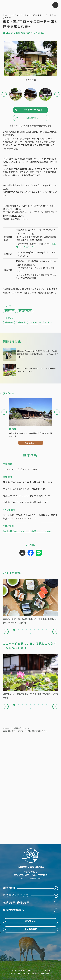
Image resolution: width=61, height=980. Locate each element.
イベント (34, 323)
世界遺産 (22, 323)
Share (31, 553)
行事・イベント (20, 728)
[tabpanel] (31, 602)
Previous (4, 94)
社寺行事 (9, 323)
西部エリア (10, 311)
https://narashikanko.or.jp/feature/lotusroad (31, 370)
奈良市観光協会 (19, 5)
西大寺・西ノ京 (25, 311)
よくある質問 (31, 929)
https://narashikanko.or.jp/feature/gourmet (31, 602)
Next (57, 94)
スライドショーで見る (32, 110)
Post (22, 553)
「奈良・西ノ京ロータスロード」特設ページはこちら (27, 531)
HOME (6, 728)
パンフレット (31, 921)
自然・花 (46, 323)
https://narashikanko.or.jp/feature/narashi (31, 354)
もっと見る (30, 443)
